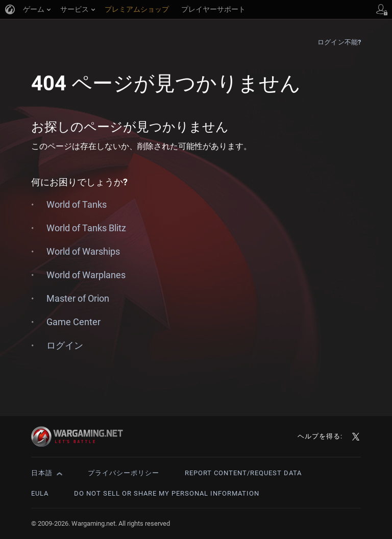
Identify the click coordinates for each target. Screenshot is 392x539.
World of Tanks (77, 204)
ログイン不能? (339, 42)
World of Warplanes (86, 275)
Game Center (73, 322)
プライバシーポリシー (124, 473)
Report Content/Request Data (243, 473)
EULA (40, 493)
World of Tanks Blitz (86, 228)
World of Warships (83, 251)
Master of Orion (78, 298)
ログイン (65, 345)
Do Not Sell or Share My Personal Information (167, 493)
